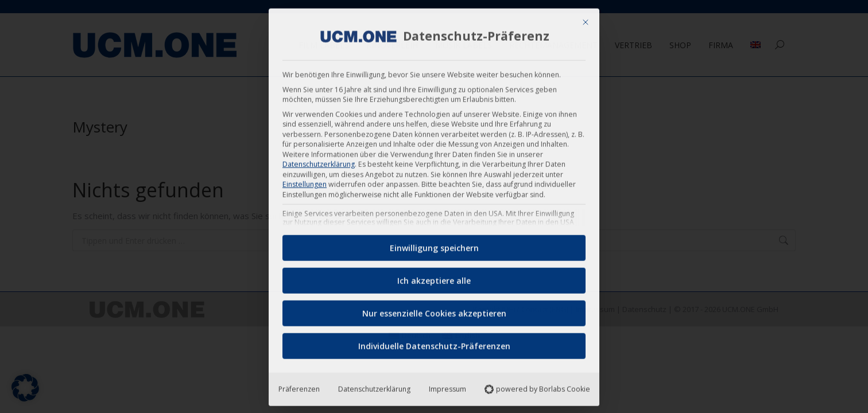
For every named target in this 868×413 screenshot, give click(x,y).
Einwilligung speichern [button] (434, 244)
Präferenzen (299, 385)
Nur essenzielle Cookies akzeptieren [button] (434, 309)
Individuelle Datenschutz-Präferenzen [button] (434, 342)
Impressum (447, 385)
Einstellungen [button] (305, 180)
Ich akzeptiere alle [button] (434, 277)
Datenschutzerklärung (319, 160)
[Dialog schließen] (586, 18)
